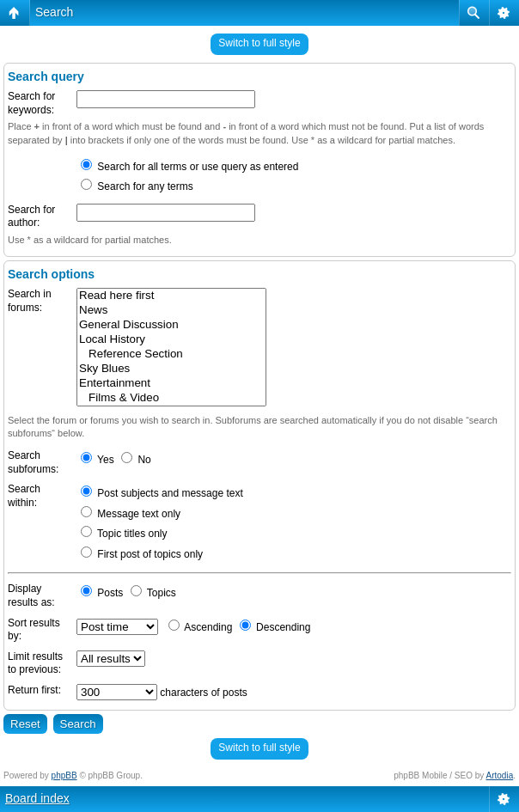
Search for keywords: (31, 103)
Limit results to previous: (35, 663)
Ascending (201, 627)
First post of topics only (142, 554)
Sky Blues (171, 369)
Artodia (500, 775)
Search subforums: (33, 462)
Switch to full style (259, 43)
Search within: (24, 496)
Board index (37, 798)
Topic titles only (124, 534)
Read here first (171, 296)
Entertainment (171, 384)
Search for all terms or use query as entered (189, 167)
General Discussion (171, 325)
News (171, 311)
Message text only (131, 514)
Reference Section (171, 354)
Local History (171, 340)
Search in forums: (30, 301)
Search (54, 12)
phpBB (64, 775)
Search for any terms (137, 186)
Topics (153, 593)
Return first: (34, 690)
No (136, 460)
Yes (98, 460)
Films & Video (171, 398)
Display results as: (31, 595)
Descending (275, 627)
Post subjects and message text (162, 493)
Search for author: (31, 217)
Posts (102, 593)
